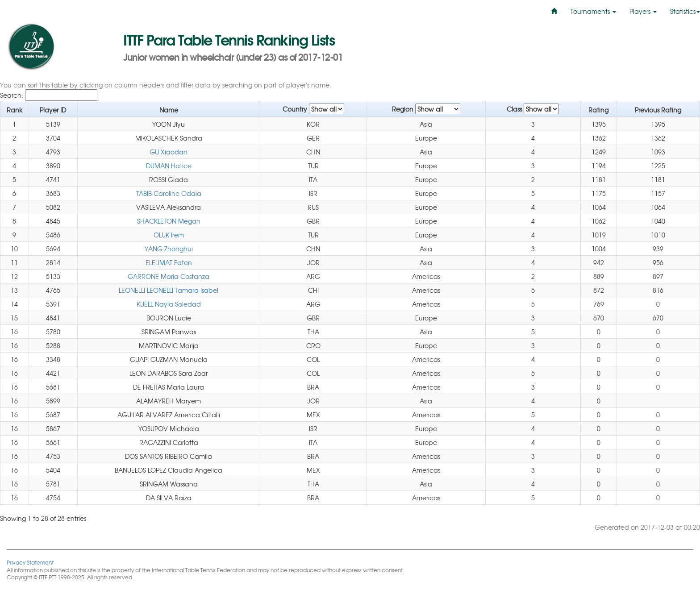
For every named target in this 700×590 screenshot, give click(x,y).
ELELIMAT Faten (169, 262)
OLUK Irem (169, 235)
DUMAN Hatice (169, 166)
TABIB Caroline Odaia (169, 193)
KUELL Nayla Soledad (169, 304)
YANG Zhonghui (169, 249)
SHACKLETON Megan (169, 221)
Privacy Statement (30, 562)
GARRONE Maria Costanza (169, 276)
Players (643, 11)
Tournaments (593, 11)
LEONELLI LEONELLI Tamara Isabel (169, 290)
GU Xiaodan (169, 152)
